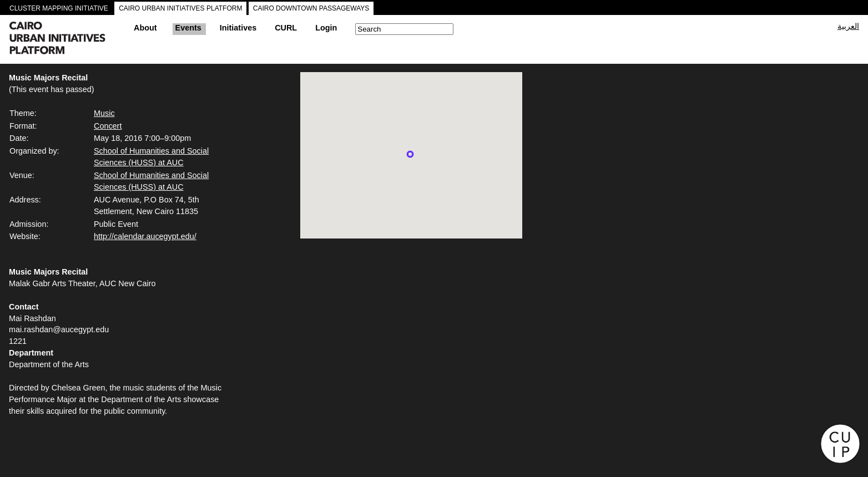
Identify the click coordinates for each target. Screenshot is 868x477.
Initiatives (238, 28)
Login (326, 28)
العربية (848, 26)
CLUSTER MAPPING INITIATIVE (59, 8)
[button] (410, 154)
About (145, 28)
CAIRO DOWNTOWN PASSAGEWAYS (311, 8)
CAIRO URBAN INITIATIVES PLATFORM (180, 8)
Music (104, 113)
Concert (108, 126)
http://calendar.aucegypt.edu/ (145, 236)
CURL (286, 28)
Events (188, 28)
